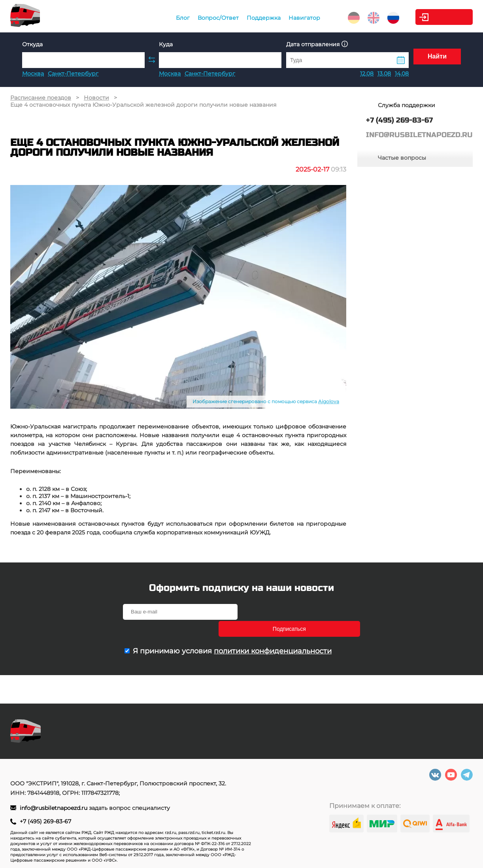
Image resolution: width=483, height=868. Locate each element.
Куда (166, 44)
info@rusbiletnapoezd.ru (54, 808)
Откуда (32, 44)
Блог (163, 18)
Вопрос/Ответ (199, 18)
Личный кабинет (441, 17)
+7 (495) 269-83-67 (45, 821)
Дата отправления (317, 44)
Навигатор (285, 18)
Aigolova (329, 401)
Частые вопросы (402, 158)
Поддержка (244, 18)
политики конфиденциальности (273, 634)
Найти (437, 60)
